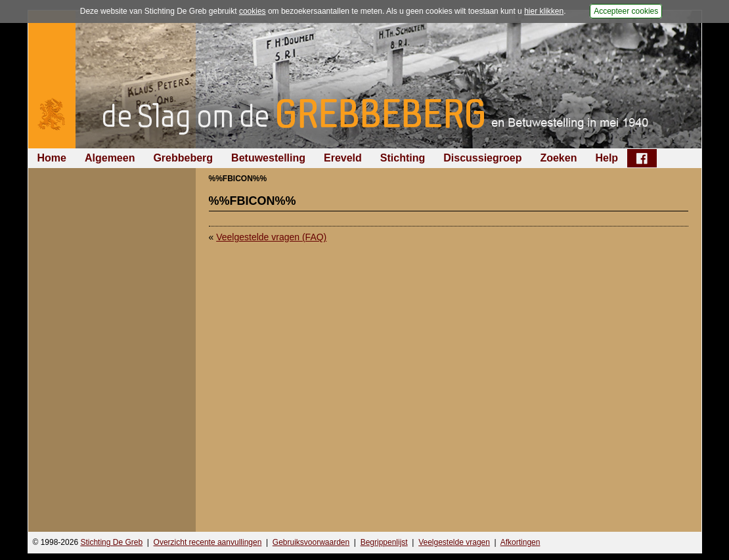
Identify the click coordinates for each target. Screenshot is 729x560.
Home (52, 158)
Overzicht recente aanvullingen (208, 542)
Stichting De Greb (111, 542)
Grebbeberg (183, 158)
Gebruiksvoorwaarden (311, 542)
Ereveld (343, 158)
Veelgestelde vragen (454, 542)
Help (607, 158)
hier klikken (544, 11)
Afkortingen (520, 542)
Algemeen (110, 158)
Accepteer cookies (626, 11)
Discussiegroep (482, 158)
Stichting (403, 158)
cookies (253, 11)
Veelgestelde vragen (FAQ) (271, 237)
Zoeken (558, 158)
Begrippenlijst (384, 542)
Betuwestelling (268, 158)
